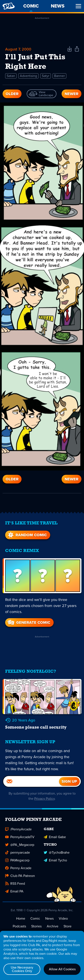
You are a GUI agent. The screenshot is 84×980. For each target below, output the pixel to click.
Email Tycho (55, 860)
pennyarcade (18, 852)
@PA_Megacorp (20, 845)
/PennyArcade (18, 829)
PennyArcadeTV (20, 837)
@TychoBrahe (57, 852)
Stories (36, 926)
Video (63, 918)
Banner (59, 76)
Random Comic (27, 535)
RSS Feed (15, 884)
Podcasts (19, 926)
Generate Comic (29, 622)
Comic (35, 918)
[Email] (31, 781)
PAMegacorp (17, 860)
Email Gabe (55, 837)
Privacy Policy (44, 799)
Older (12, 94)
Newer (72, 94)
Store (68, 926)
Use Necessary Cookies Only (22, 969)
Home (21, 918)
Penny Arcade (18, 868)
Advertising (28, 76)
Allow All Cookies (62, 969)
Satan (11, 76)
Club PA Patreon (20, 876)
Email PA (14, 891)
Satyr (46, 76)
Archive (53, 926)
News (49, 918)
